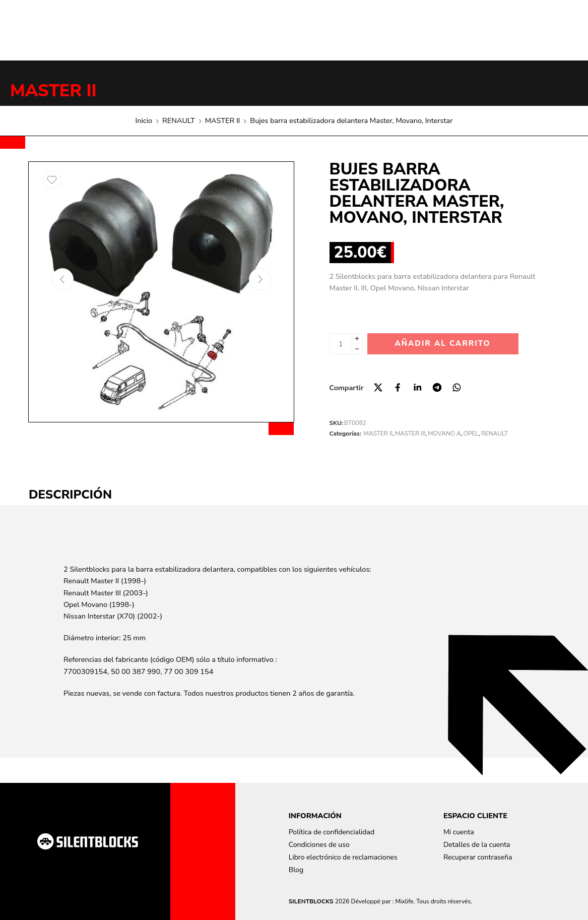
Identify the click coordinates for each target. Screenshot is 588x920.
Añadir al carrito (442, 343)
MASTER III (410, 434)
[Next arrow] (260, 279)
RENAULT (179, 120)
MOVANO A (444, 434)
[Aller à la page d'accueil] (88, 841)
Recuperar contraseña (478, 857)
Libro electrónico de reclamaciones (343, 857)
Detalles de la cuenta (477, 845)
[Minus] (357, 349)
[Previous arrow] (62, 279)
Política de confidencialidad (332, 832)
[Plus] (357, 339)
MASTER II (53, 91)
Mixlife (404, 901)
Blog (296, 870)
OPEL (471, 434)
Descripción (70, 495)
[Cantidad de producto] (341, 344)
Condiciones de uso (319, 845)
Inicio (144, 120)
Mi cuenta (459, 832)
